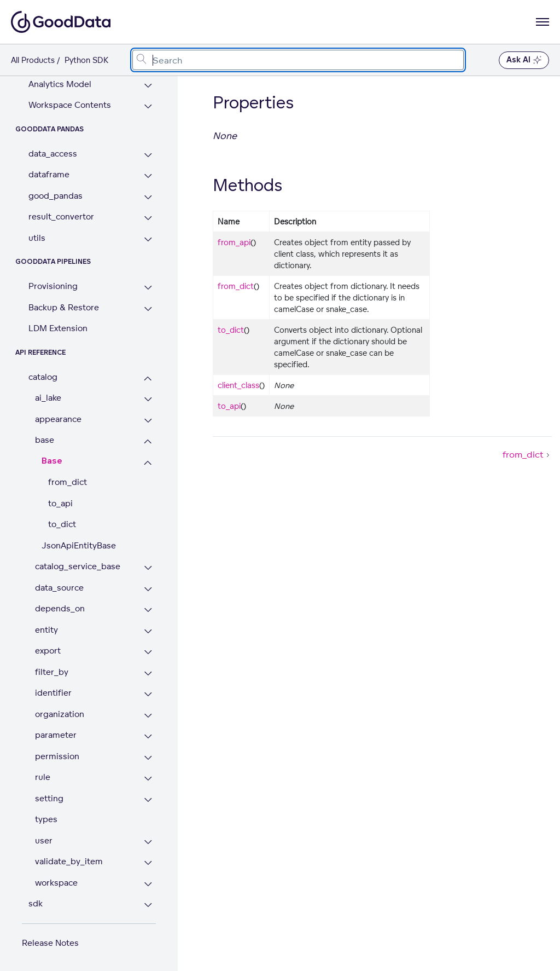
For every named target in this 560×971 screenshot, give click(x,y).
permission (57, 756)
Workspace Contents (70, 105)
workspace (56, 883)
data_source (59, 588)
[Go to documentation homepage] (61, 22)
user (44, 840)
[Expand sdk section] (148, 905)
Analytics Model (60, 84)
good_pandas (56, 196)
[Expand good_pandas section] (148, 197)
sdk (36, 903)
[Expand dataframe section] (148, 176)
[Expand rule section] (148, 779)
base (45, 440)
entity (46, 630)
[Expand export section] (148, 652)
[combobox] (298, 60)
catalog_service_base (78, 566)
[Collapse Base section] (148, 463)
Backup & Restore (64, 307)
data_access (53, 154)
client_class (238, 385)
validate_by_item (69, 861)
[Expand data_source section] (148, 589)
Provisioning (53, 286)
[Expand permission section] (148, 758)
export (48, 651)
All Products (33, 60)
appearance (58, 419)
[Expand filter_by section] (148, 674)
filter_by (52, 672)
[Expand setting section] (148, 800)
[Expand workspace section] (148, 884)
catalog (43, 377)
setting (49, 798)
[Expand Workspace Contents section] (148, 106)
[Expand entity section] (148, 631)
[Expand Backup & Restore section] (148, 309)
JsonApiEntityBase (79, 545)
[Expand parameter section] (148, 736)
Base (52, 461)
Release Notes (50, 943)
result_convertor (61, 216)
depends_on (60, 608)
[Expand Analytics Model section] (148, 86)
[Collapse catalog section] (148, 378)
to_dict (62, 524)
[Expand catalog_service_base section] (148, 568)
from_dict (68, 482)
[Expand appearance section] (148, 421)
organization (60, 714)
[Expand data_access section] (148, 155)
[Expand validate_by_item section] (148, 863)
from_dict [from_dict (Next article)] (527, 454)
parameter (56, 735)
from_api (234, 242)
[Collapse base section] (148, 441)
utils (37, 238)
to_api (60, 503)
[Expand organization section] (148, 716)
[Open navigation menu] (542, 22)
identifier (53, 693)
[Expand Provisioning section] (148, 288)
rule (43, 777)
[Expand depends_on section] (148, 610)
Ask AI (524, 60)
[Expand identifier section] (148, 694)
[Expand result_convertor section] (148, 218)
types (46, 819)
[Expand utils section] (148, 239)
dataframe (49, 174)
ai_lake (48, 398)
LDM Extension (58, 328)
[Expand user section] (148, 842)
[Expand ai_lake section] (148, 399)
